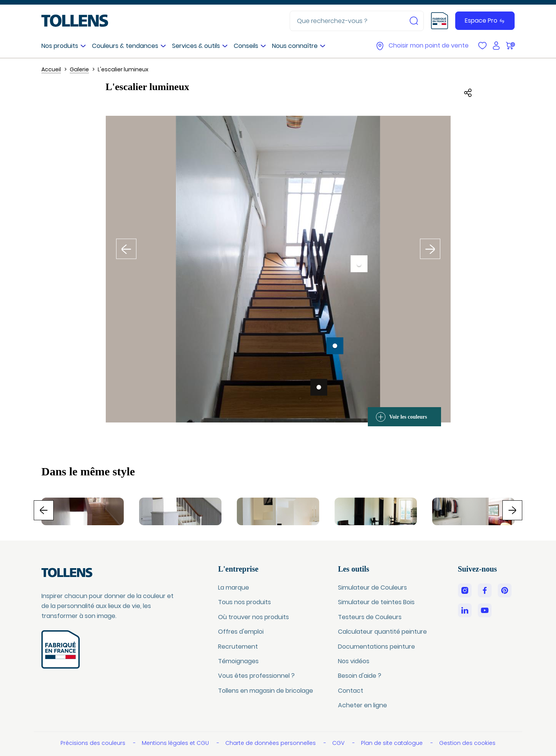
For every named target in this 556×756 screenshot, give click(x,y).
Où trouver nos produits (253, 617)
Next (522, 510)
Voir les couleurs (402, 417)
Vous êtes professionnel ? (256, 676)
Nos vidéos (354, 661)
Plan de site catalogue (393, 743)
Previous (53, 510)
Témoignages (238, 661)
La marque (234, 588)
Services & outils (196, 46)
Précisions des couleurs (94, 743)
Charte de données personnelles (271, 743)
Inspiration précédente (126, 244)
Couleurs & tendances (125, 46)
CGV (339, 743)
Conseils (246, 46)
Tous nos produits (244, 602)
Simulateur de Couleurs (372, 588)
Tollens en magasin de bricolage (266, 691)
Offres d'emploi (241, 632)
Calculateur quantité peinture (382, 632)
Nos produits (60, 46)
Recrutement (238, 647)
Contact (351, 691)
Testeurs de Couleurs (370, 617)
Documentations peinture (376, 647)
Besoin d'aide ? (360, 676)
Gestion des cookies (467, 743)
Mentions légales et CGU (176, 743)
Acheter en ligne (362, 705)
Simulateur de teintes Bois (376, 602)
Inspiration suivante (430, 244)
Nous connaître (295, 46)
